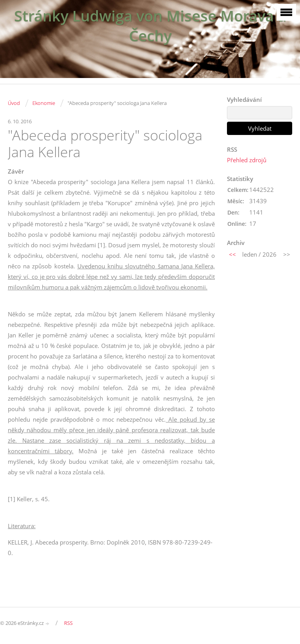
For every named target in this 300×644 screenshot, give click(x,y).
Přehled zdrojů (247, 160)
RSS (68, 623)
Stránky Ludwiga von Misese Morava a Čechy (150, 26)
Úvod (14, 103)
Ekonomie (44, 103)
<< (232, 254)
